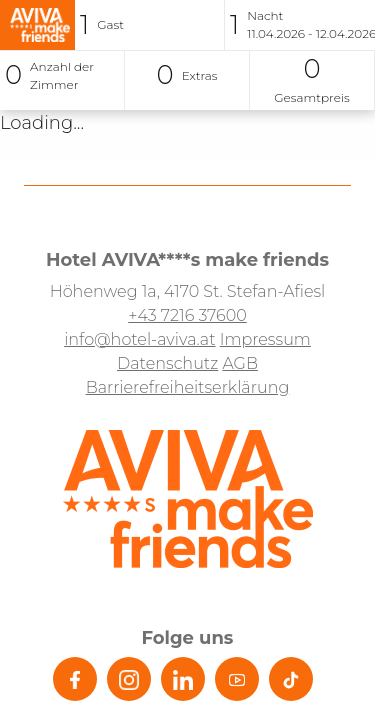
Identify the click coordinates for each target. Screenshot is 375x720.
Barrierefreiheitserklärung (188, 387)
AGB (240, 363)
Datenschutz (167, 363)
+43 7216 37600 (187, 315)
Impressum (265, 339)
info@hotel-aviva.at (139, 339)
